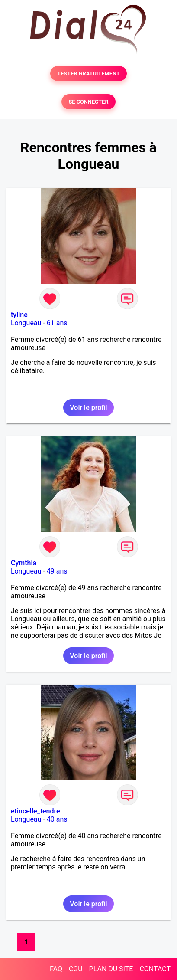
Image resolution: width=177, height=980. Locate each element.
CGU (76, 969)
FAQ (56, 969)
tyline (19, 315)
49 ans (57, 571)
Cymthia (24, 563)
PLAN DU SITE (111, 969)
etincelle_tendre (35, 811)
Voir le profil (88, 408)
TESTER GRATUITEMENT (88, 74)
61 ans (57, 323)
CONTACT (155, 969)
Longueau (26, 323)
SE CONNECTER (88, 102)
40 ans (57, 819)
